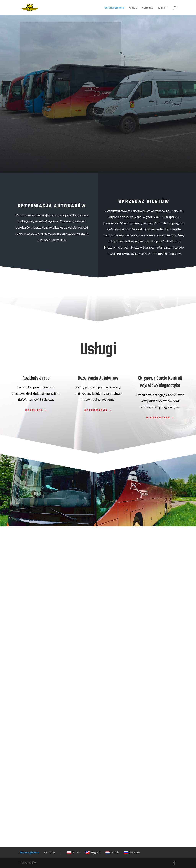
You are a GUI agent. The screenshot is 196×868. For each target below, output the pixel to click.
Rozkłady (34, 410)
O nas (133, 8)
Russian (132, 853)
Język (161, 8)
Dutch (112, 853)
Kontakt (147, 8)
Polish (73, 853)
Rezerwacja (96, 410)
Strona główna (114, 8)
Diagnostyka (158, 418)
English (93, 853)
